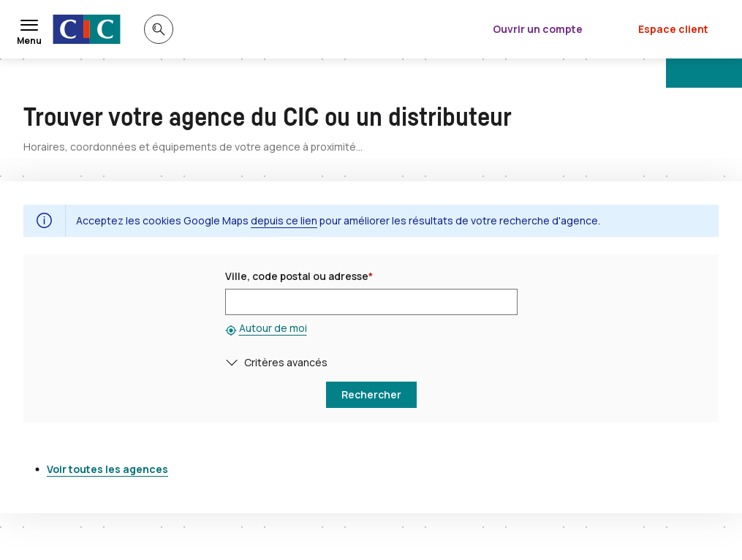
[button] (235, 362)
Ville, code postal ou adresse (299, 276)
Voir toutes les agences (107, 469)
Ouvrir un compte (538, 29)
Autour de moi (273, 328)
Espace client (673, 29)
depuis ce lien (284, 220)
